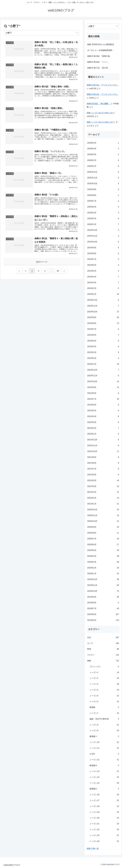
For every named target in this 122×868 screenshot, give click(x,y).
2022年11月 (103, 376)
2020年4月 (103, 556)
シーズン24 (104, 841)
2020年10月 (103, 521)
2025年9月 (103, 190)
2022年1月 (103, 434)
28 (58, 271)
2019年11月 (103, 585)
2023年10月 (103, 312)
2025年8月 (103, 195)
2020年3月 (103, 562)
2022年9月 (103, 387)
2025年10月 (103, 184)
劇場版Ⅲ (104, 766)
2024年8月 (103, 254)
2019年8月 (103, 603)
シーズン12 (104, 760)
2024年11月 (103, 236)
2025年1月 (103, 224)
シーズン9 (104, 731)
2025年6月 (103, 207)
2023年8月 (103, 323)
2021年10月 (103, 451)
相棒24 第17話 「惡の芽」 (98, 68)
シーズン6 (104, 702)
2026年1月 (103, 166)
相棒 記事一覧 (93, 848)
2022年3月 (103, 422)
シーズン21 (104, 824)
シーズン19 (104, 812)
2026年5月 (103, 143)
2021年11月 (103, 446)
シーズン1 (104, 673)
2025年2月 (103, 219)
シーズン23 (104, 835)
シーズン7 (104, 713)
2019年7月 (103, 609)
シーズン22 (104, 830)
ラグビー (103, 655)
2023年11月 (103, 306)
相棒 (103, 661)
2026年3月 (103, 155)
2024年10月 (103, 242)
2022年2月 (103, 428)
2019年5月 (103, 620)
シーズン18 (104, 806)
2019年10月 (103, 591)
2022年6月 (103, 405)
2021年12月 (103, 440)
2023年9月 (103, 318)
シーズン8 (104, 725)
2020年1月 (103, 574)
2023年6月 (103, 335)
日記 (103, 638)
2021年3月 (103, 492)
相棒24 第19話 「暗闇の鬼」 (99, 56)
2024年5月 (103, 271)
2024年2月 (103, 288)
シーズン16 (104, 795)
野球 (103, 649)
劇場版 (104, 707)
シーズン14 (104, 777)
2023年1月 (103, 364)
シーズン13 (104, 771)
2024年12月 (103, 230)
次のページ (42, 262)
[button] (77, 33)
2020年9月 (103, 527)
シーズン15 (104, 783)
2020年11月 (103, 516)
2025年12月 (103, 172)
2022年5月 (103, 411)
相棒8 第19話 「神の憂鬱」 (98, 104)
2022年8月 (103, 393)
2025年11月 (103, 178)
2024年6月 (103, 265)
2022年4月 (103, 417)
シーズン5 (104, 696)
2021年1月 (103, 504)
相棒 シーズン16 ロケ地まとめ (100, 113)
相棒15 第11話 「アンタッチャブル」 (103, 85)
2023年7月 (103, 329)
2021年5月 (103, 481)
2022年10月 (103, 382)
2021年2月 (103, 498)
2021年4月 (103, 486)
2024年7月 (103, 259)
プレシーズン (104, 667)
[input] (42, 33)
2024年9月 (103, 248)
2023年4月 (103, 347)
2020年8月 (103, 533)
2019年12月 (103, 579)
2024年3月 (103, 283)
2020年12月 (103, 510)
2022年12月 (103, 370)
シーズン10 (104, 742)
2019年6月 (103, 614)
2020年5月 (103, 550)
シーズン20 (104, 818)
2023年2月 (103, 358)
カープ (103, 643)
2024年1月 (103, 294)
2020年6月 (103, 545)
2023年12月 (103, 300)
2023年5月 (103, 341)
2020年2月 (103, 568)
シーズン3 (104, 684)
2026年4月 (103, 149)
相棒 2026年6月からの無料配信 (101, 44)
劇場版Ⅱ (104, 736)
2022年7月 (103, 399)
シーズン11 (104, 748)
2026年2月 (103, 160)
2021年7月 (103, 469)
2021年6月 (103, 475)
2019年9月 (103, 597)
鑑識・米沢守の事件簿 (104, 719)
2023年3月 (103, 352)
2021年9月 (103, 457)
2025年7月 (103, 201)
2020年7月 (103, 539)
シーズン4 (104, 690)
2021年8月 (103, 463)
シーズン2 (104, 678)
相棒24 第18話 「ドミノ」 (98, 62)
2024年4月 (103, 277)
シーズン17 (104, 801)
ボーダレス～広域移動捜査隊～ (101, 50)
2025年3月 (103, 213)
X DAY (104, 754)
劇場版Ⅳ (104, 789)
